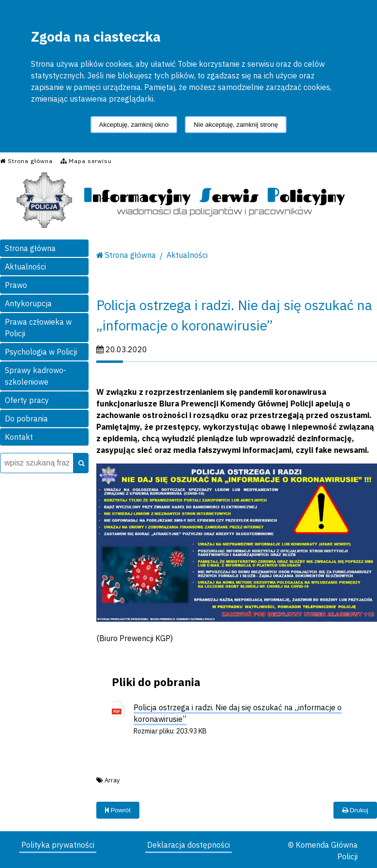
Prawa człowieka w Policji (38, 328)
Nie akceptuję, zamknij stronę (236, 125)
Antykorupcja (28, 303)
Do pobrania (26, 419)
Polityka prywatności (58, 845)
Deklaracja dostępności (188, 845)
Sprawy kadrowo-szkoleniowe (36, 376)
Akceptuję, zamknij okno (134, 125)
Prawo (16, 285)
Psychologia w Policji (41, 352)
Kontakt (19, 437)
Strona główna (30, 248)
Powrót (118, 810)
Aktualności (25, 267)
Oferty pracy (27, 400)
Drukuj (355, 810)
